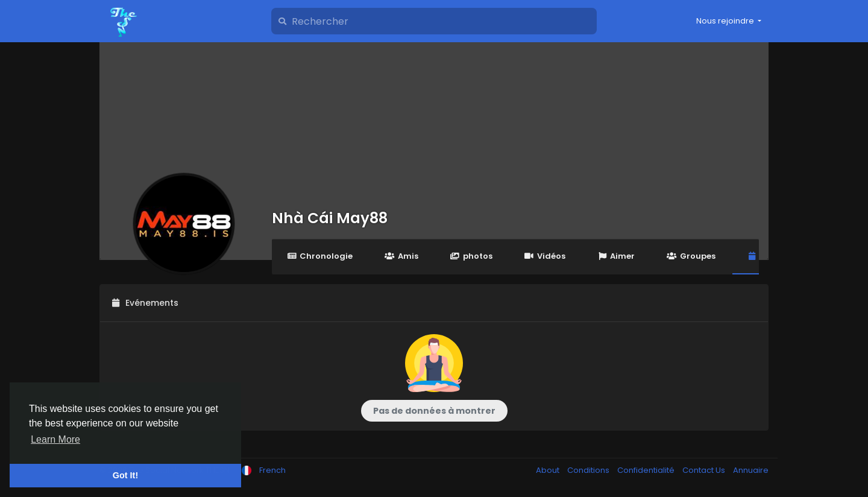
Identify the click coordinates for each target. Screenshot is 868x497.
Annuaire (751, 470)
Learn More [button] (55, 439)
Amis (401, 256)
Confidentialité (647, 470)
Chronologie (320, 256)
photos (471, 256)
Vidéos (545, 256)
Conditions (589, 470)
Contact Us (705, 470)
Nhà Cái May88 (330, 218)
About (549, 470)
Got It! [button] (125, 475)
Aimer (616, 256)
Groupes (691, 256)
